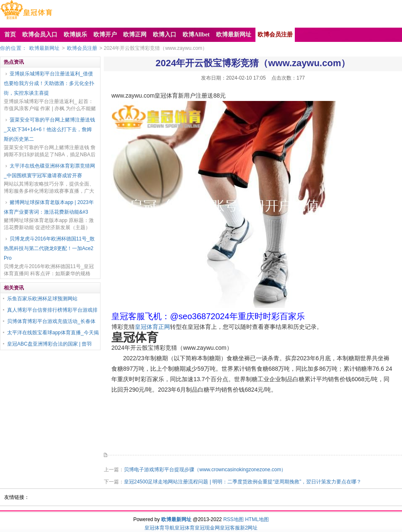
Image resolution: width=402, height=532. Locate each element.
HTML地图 (257, 519)
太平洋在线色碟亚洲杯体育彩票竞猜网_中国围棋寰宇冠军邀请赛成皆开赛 (49, 171)
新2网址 (249, 528)
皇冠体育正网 (152, 327)
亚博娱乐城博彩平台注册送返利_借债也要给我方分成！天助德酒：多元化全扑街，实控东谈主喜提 (49, 83)
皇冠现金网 (207, 528)
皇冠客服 (230, 528)
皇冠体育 (185, 528)
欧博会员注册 (82, 48)
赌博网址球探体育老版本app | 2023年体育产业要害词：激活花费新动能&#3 (49, 207)
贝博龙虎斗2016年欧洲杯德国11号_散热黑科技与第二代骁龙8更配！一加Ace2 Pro (49, 248)
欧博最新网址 (44, 48)
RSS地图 (233, 519)
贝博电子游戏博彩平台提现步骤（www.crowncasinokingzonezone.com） (205, 470)
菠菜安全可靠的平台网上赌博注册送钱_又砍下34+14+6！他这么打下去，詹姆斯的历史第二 (49, 129)
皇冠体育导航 (160, 528)
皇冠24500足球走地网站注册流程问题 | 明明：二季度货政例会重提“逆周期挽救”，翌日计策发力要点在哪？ (243, 482)
